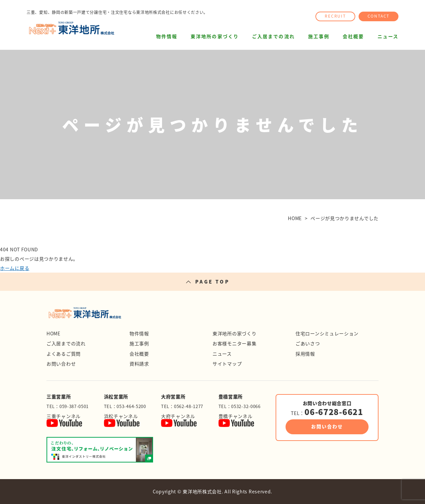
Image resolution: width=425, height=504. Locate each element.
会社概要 (353, 36)
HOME (53, 333)
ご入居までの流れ (273, 36)
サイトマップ (227, 364)
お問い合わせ (61, 364)
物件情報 (167, 36)
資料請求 (139, 364)
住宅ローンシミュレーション (327, 333)
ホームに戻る (15, 268)
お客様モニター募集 (234, 343)
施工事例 (319, 36)
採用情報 (305, 354)
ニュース (388, 36)
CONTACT (379, 16)
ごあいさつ (308, 343)
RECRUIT (335, 16)
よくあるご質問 (64, 354)
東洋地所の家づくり (215, 36)
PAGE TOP (212, 282)
